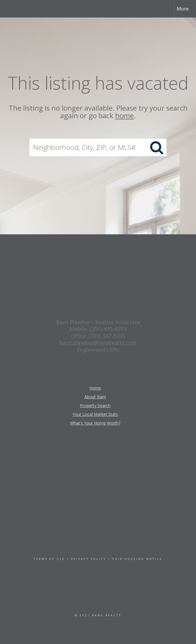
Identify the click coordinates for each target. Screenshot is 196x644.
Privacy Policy (89, 559)
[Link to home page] (7, 9)
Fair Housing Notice (137, 559)
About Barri (95, 397)
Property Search (95, 405)
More (183, 9)
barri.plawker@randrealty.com (98, 343)
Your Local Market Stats (95, 414)
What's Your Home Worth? (95, 423)
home (124, 116)
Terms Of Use (49, 559)
